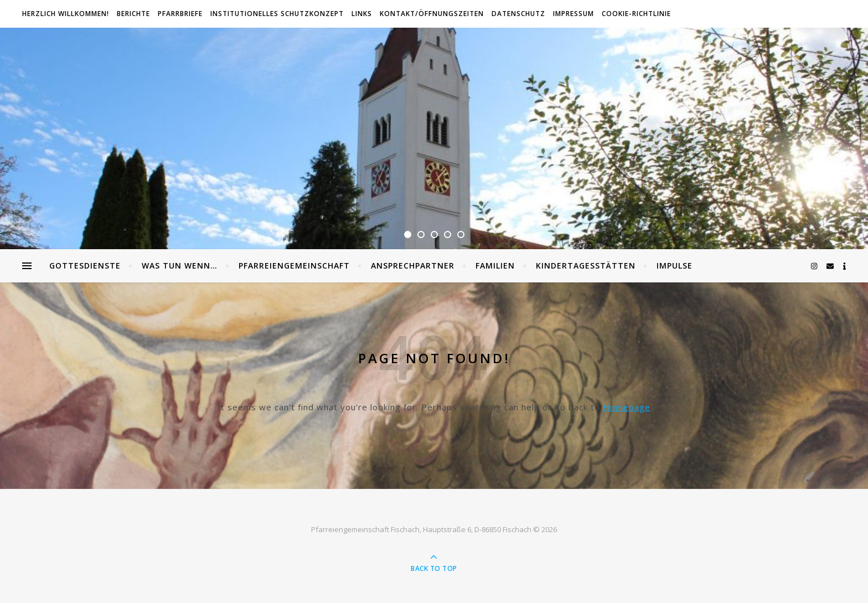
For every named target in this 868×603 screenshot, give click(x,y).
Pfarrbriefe (180, 14)
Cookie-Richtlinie (636, 14)
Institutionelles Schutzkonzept (277, 14)
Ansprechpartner (413, 266)
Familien (495, 266)
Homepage (627, 407)
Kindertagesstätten (586, 266)
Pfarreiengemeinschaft (294, 266)
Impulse (675, 266)
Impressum (573, 14)
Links (362, 14)
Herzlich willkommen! (66, 14)
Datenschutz (518, 14)
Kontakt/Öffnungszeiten (432, 14)
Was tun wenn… (180, 266)
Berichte (133, 14)
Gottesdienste (85, 266)
